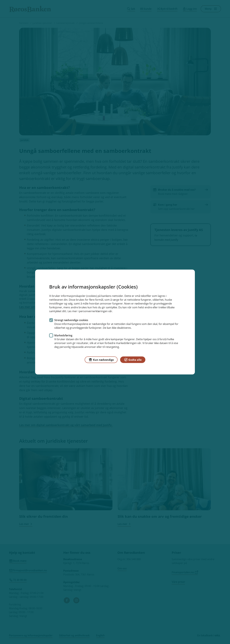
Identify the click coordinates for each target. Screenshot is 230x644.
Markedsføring (63, 335)
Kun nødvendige (101, 360)
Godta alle (133, 360)
